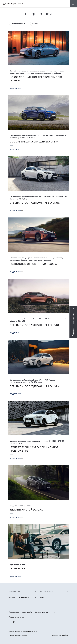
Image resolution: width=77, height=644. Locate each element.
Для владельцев (47, 591)
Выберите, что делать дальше (73, 324)
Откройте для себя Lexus (19, 597)
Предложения (14, 591)
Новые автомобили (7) (19, 23)
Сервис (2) (36, 23)
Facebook (10, 622)
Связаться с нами (16, 617)
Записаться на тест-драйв (20, 612)
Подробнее (15, 88)
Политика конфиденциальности (18, 635)
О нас (43, 597)
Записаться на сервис (45, 612)
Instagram (14, 622)
